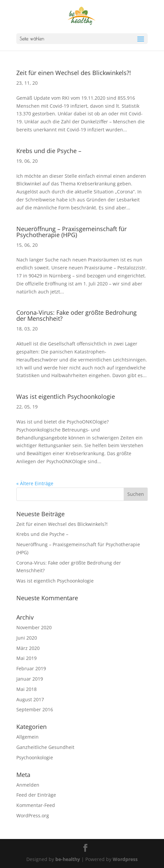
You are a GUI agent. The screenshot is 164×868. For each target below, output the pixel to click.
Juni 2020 (27, 638)
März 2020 (28, 648)
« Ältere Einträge (35, 483)
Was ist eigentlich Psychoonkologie (66, 396)
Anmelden (28, 785)
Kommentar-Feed (36, 805)
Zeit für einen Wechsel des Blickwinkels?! (74, 73)
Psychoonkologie (35, 757)
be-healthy (68, 859)
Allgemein (27, 737)
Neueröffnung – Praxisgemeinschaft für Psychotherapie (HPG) (71, 232)
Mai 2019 (26, 658)
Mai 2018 (26, 689)
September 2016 (35, 709)
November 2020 (34, 627)
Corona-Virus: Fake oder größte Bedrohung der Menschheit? (76, 315)
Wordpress (125, 859)
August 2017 (30, 699)
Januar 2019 (30, 679)
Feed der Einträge (36, 795)
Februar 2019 (31, 668)
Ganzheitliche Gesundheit (45, 747)
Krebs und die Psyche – (49, 151)
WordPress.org (33, 815)
